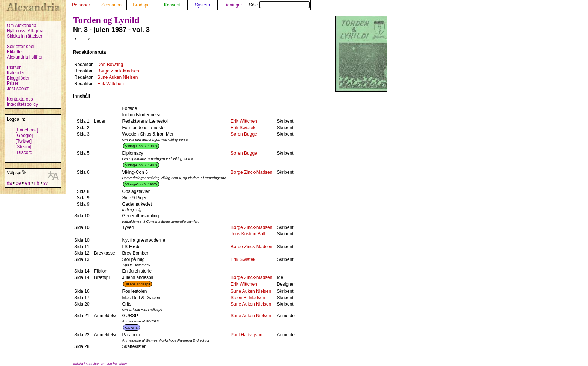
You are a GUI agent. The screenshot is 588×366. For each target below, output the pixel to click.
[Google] (24, 136)
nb (37, 183)
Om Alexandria (22, 26)
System (202, 5)
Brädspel (142, 5)
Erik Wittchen (110, 84)
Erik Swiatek (243, 128)
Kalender (16, 73)
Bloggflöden (19, 78)
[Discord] (25, 152)
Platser (14, 68)
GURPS (131, 328)
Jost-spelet (18, 89)
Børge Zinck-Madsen (118, 71)
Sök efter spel (20, 47)
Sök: (279, 5)
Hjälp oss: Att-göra (25, 31)
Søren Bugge (244, 134)
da (9, 183)
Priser (13, 83)
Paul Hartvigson (247, 335)
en (27, 183)
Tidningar (233, 5)
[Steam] (23, 147)
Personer (81, 5)
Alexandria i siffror (25, 57)
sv (45, 183)
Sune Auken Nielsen (117, 77)
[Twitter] (24, 141)
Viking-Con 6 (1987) (141, 146)
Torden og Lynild (106, 20)
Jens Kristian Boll (248, 234)
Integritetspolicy (22, 104)
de (18, 183)
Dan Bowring (110, 65)
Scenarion (111, 5)
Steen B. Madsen (248, 298)
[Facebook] (27, 130)
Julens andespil (137, 284)
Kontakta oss (20, 99)
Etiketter (15, 52)
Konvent (172, 5)
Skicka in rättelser (25, 36)
